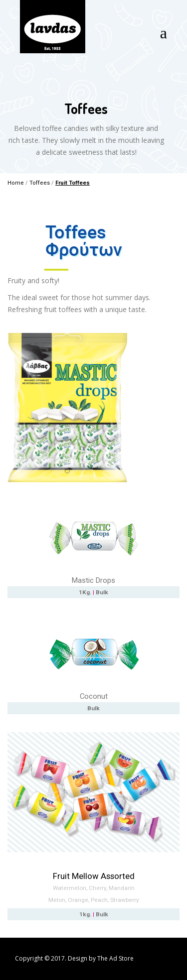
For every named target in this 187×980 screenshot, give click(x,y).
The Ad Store (115, 958)
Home (16, 183)
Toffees (40, 183)
